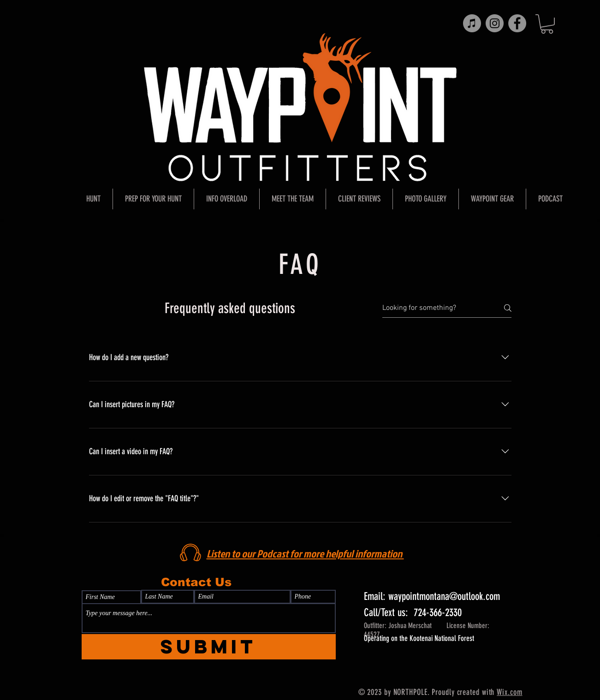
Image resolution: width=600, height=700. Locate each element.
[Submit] (209, 647)
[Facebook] (517, 23)
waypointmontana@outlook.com (444, 596)
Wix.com (509, 692)
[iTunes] (472, 23)
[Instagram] (495, 23)
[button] (547, 24)
